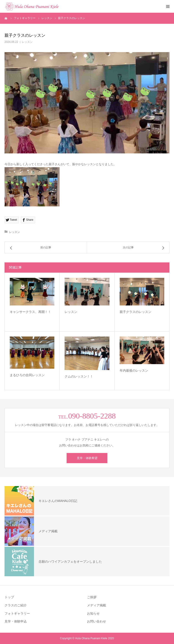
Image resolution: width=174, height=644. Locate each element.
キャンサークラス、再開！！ (30, 312)
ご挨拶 (92, 597)
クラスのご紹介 (16, 605)
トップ (9, 597)
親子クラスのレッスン (135, 312)
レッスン (27, 42)
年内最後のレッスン (134, 370)
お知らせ (93, 613)
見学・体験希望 (87, 458)
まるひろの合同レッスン (27, 375)
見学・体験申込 (16, 621)
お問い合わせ (97, 621)
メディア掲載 (97, 605)
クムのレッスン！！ (79, 376)
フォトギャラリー (17, 613)
